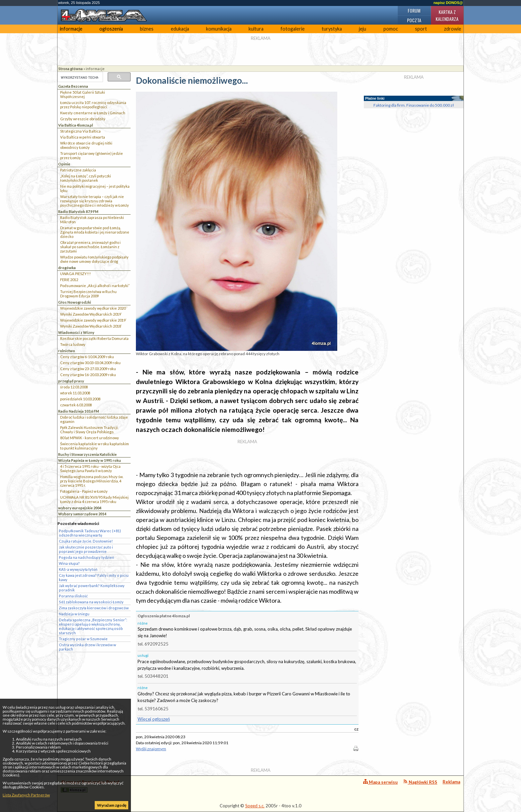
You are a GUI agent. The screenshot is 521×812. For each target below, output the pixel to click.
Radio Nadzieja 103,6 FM (79, 411)
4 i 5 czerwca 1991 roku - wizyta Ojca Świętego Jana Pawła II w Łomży (90, 468)
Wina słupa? (69, 563)
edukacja (180, 29)
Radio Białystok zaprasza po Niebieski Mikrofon (92, 220)
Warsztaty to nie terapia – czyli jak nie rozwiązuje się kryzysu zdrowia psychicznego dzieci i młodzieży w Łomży (95, 201)
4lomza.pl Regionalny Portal (90, 786)
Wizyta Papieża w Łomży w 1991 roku (90, 460)
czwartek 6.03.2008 (76, 405)
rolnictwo (67, 351)
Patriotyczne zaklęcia (78, 170)
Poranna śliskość (73, 596)
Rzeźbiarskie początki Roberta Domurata (94, 338)
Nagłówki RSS (420, 782)
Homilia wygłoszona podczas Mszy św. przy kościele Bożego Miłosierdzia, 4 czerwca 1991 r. (92, 481)
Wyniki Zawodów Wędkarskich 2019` (91, 314)
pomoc (391, 29)
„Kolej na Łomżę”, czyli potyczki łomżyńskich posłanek (86, 178)
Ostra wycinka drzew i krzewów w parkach (87, 647)
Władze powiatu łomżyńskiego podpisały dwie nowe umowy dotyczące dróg (94, 259)
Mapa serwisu (380, 782)
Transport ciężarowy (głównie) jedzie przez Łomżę (92, 155)
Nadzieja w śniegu (74, 614)
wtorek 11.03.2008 (75, 393)
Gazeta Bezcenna (73, 86)
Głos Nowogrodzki (75, 302)
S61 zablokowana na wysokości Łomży (91, 602)
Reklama (451, 782)
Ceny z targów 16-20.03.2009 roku (88, 375)
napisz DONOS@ (448, 3)
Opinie (64, 164)
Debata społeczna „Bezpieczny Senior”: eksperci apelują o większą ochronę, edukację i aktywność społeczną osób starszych (93, 626)
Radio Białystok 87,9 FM (78, 211)
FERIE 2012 (69, 280)
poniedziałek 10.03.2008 (80, 399)
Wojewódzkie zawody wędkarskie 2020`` (94, 308)
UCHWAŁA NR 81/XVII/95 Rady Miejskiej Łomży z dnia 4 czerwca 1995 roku (94, 499)
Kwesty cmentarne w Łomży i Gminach (93, 113)
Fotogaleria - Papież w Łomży (84, 491)
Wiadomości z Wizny (76, 332)
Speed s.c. (255, 806)
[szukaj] (80, 77)
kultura (256, 29)
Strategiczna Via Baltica (80, 131)
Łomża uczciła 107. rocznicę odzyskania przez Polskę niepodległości (93, 105)
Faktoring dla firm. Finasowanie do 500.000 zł (414, 105)
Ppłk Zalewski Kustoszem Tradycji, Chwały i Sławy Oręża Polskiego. (89, 430)
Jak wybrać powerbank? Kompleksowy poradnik (92, 588)
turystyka (332, 29)
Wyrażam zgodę (112, 805)
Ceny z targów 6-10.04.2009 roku (87, 357)
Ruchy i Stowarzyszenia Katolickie (87, 454)
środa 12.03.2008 (74, 387)
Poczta (414, 20)
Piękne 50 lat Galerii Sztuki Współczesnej (83, 94)
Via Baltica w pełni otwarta (83, 137)
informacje (71, 29)
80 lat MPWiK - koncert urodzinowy (90, 438)
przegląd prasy (71, 381)
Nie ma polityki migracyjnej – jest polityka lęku (95, 188)
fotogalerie (293, 29)
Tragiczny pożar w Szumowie (83, 639)
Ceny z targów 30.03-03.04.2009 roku (90, 363)
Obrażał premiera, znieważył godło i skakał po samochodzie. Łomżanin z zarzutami (90, 247)
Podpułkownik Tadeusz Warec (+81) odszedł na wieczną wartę (90, 533)
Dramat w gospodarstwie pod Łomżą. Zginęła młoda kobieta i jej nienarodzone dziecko (95, 232)
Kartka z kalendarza (447, 15)
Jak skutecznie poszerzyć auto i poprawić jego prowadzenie (86, 549)
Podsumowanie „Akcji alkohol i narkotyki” (95, 286)
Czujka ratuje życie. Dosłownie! (86, 541)
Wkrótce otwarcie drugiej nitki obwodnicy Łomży (86, 145)
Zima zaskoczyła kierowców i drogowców (94, 608)
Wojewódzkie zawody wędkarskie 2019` (93, 320)
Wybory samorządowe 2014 (82, 514)
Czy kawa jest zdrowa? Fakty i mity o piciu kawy (94, 577)
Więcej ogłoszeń (154, 719)
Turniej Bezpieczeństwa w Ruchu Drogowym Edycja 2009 (88, 294)
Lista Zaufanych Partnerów (26, 795)
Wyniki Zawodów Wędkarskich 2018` (91, 326)
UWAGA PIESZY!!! (75, 274)
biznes (147, 29)
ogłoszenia (111, 29)
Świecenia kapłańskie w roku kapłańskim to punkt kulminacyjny (95, 446)
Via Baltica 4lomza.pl (76, 125)
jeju (363, 29)
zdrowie (453, 29)
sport (421, 29)
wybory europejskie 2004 (80, 508)
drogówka (67, 268)
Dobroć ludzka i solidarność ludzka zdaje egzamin (94, 419)
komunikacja (219, 29)
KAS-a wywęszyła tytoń (78, 569)
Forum (414, 10)
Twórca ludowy (73, 344)
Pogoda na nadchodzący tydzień (86, 557)
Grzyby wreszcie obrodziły (83, 119)
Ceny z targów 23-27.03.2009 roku (88, 369)
